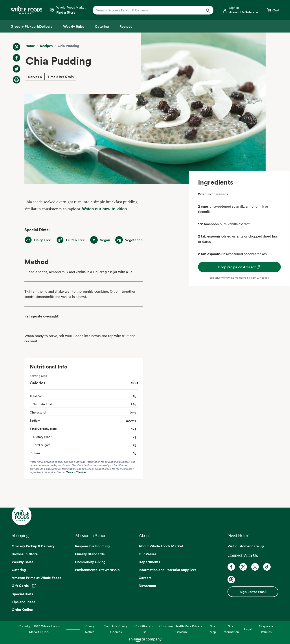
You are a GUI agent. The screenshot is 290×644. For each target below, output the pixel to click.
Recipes (46, 46)
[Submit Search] (208, 10)
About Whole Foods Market (161, 546)
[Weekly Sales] (74, 26)
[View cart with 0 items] (273, 10)
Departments (149, 562)
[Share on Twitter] (17, 69)
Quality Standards (90, 554)
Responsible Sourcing (92, 546)
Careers (145, 578)
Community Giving (90, 562)
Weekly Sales (22, 562)
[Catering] (102, 26)
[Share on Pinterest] (17, 47)
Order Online (22, 610)
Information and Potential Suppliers (167, 570)
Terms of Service (76, 472)
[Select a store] (67, 10)
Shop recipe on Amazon (240, 267)
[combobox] (147, 10)
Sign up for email (253, 592)
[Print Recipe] (17, 80)
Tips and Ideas (23, 602)
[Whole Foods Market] (26, 10)
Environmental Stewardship (97, 570)
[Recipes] (126, 26)
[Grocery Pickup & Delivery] (32, 26)
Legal (248, 629)
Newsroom (147, 586)
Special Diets (22, 594)
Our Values (147, 554)
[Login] (241, 10)
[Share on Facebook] (17, 58)
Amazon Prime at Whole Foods (36, 578)
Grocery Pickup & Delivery (33, 546)
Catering (19, 570)
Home (30, 46)
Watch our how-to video (104, 209)
